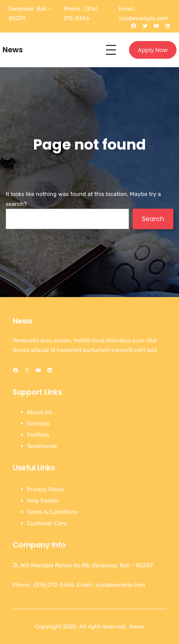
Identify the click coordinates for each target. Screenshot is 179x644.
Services (38, 423)
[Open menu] (111, 50)
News (13, 50)
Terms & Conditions (52, 512)
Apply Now (153, 50)
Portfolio (38, 435)
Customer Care (47, 523)
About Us (39, 412)
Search (153, 219)
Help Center (43, 501)
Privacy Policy (46, 489)
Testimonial (42, 446)
